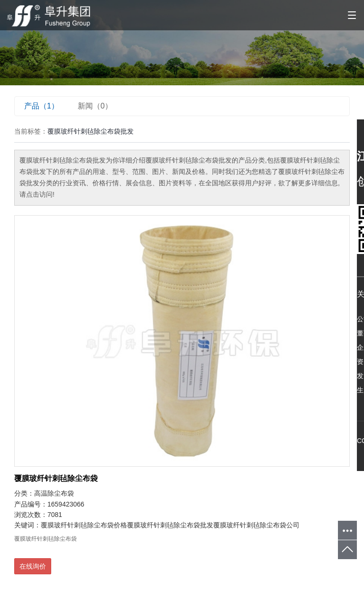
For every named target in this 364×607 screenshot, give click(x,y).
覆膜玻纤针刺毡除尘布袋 (56, 478)
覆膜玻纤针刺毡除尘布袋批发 (170, 525)
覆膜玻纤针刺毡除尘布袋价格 (84, 525)
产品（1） (41, 106)
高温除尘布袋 (54, 493)
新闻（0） (95, 106)
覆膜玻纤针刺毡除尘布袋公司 (256, 525)
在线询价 (33, 566)
